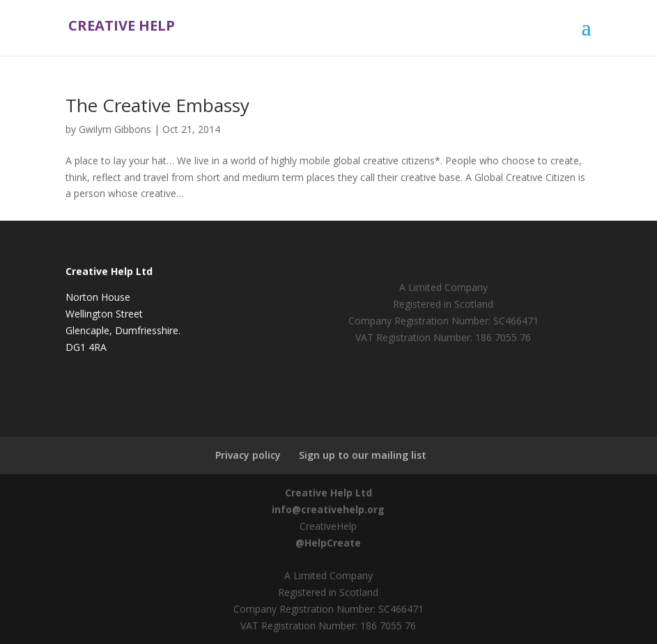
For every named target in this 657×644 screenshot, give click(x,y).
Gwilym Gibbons (115, 129)
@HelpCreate (328, 543)
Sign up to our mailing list (363, 455)
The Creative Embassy (157, 105)
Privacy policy (248, 455)
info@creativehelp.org (328, 509)
